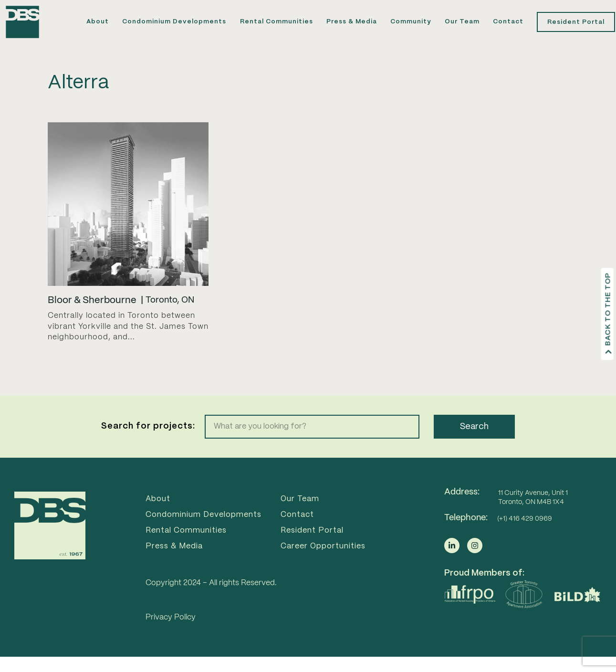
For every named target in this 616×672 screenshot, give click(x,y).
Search (474, 443)
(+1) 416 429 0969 (525, 535)
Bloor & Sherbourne (92, 318)
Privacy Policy (171, 635)
